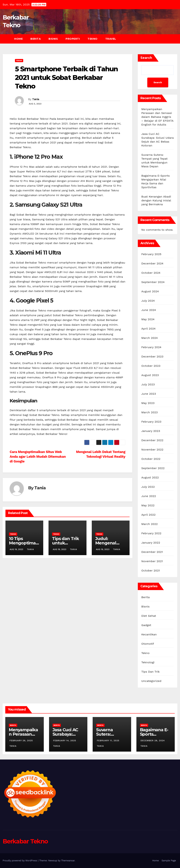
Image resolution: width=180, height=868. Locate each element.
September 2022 (153, 468)
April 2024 (148, 329)
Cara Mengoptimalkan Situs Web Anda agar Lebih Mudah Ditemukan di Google (38, 457)
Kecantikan (149, 634)
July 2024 (148, 301)
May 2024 (148, 319)
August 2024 (150, 291)
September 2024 (153, 282)
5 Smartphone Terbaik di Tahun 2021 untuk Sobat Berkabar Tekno (66, 78)
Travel (111, 39)
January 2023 (151, 431)
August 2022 (150, 477)
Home (18, 39)
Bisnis (53, 39)
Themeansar (68, 861)
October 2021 (151, 571)
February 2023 (151, 422)
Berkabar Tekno (25, 841)
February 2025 (151, 254)
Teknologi (148, 662)
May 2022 (148, 505)
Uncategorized (151, 681)
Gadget (146, 625)
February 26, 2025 (21, 741)
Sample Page (169, 861)
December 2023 (152, 356)
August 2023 (150, 375)
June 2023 (149, 394)
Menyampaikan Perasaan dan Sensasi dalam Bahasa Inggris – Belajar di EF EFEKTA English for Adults (157, 117)
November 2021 (152, 561)
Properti (73, 39)
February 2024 (151, 347)
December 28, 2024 (153, 741)
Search (146, 58)
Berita (36, 39)
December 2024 (152, 263)
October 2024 (151, 273)
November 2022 (152, 450)
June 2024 (149, 310)
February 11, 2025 (108, 741)
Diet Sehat (149, 616)
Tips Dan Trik (150, 672)
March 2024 (150, 338)
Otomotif (148, 644)
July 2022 (148, 487)
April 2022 (148, 515)
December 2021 (152, 552)
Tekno (93, 39)
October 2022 (151, 459)
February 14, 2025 (65, 741)
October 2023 (151, 366)
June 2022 (149, 496)
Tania (36, 99)
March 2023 (150, 412)
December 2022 (152, 440)
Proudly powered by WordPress (20, 861)
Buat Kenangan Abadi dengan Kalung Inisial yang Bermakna (156, 200)
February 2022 (151, 533)
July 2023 (148, 384)
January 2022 (151, 543)
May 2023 (148, 403)
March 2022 (150, 524)
